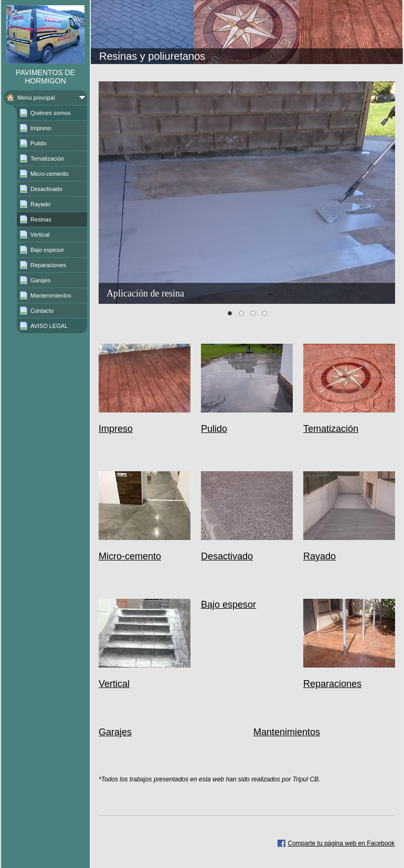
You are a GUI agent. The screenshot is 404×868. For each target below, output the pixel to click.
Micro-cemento (130, 556)
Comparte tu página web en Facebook (341, 843)
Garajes (115, 732)
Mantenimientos (287, 732)
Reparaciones (332, 684)
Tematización (331, 429)
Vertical (114, 684)
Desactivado (227, 556)
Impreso (116, 429)
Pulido (214, 429)
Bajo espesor (228, 605)
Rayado (320, 556)
